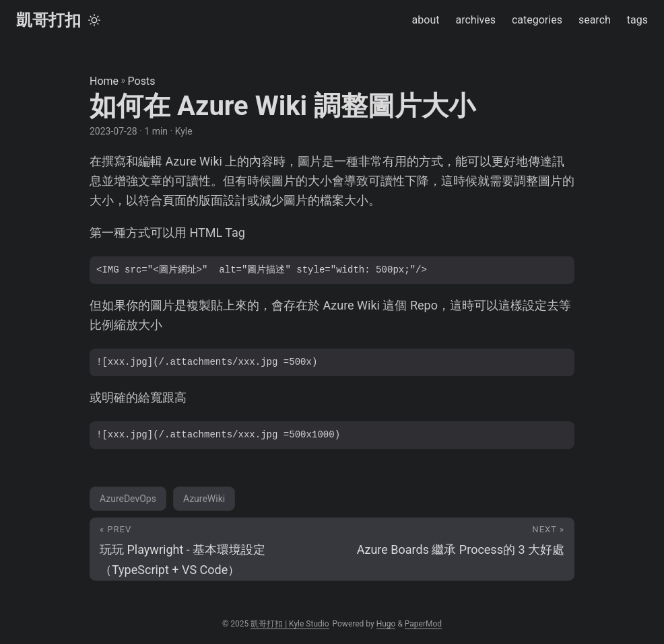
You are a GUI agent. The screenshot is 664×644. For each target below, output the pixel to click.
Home (104, 81)
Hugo (386, 624)
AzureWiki (204, 499)
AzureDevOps (128, 499)
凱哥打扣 (48, 20)
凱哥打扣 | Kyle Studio (290, 624)
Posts (142, 81)
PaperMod (423, 624)
